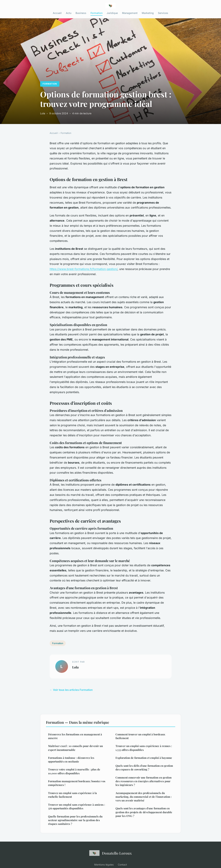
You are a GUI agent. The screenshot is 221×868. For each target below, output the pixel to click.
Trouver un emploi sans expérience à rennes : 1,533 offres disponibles (144, 748)
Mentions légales (104, 865)
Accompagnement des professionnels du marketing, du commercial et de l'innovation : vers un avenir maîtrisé (144, 797)
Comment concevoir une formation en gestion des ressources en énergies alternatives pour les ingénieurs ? (144, 781)
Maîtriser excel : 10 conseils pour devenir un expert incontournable (75, 748)
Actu (69, 13)
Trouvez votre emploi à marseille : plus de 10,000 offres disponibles (74, 771)
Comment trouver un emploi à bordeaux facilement (140, 736)
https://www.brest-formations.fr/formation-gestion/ (84, 269)
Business (81, 13)
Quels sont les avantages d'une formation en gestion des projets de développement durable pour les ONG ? (144, 812)
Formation (97, 13)
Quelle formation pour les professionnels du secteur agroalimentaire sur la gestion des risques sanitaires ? (75, 820)
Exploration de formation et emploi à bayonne (144, 758)
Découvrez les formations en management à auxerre (75, 736)
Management (130, 13)
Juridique (112, 13)
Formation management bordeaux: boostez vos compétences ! (77, 783)
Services (163, 13)
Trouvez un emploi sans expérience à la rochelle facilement (72, 795)
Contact (122, 865)
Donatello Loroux (111, 853)
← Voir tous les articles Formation (71, 690)
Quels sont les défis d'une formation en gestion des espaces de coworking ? (144, 768)
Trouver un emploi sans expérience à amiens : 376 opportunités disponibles (77, 806)
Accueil (57, 13)
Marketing (148, 13)
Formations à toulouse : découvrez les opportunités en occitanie (71, 760)
